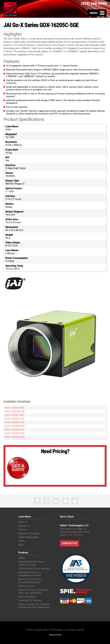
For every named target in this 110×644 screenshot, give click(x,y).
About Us (23, 522)
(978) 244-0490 (94, 4)
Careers (22, 530)
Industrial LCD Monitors (30, 600)
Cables (22, 558)
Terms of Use (55, 635)
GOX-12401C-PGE (15, 408)
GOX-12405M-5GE (15, 422)
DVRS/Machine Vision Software (34, 569)
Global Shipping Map (28, 537)
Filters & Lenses (26, 586)
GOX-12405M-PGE (15, 426)
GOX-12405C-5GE (14, 415)
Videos (22, 541)
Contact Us (24, 526)
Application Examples (29, 533)
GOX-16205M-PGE (15, 437)
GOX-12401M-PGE (15, 411)
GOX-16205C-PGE (15, 430)
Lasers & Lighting (27, 597)
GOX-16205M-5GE (15, 433)
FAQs (21, 545)
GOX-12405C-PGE (15, 419)
